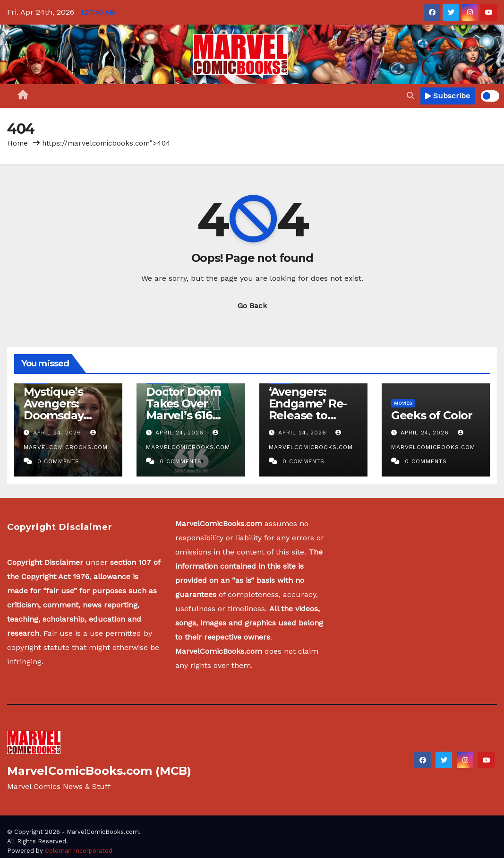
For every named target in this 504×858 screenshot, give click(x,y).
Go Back (252, 306)
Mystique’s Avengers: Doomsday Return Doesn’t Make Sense (66, 415)
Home (17, 143)
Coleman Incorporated (79, 851)
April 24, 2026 (58, 433)
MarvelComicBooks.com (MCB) (99, 771)
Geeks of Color (432, 415)
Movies (403, 403)
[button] (410, 96)
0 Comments (58, 461)
